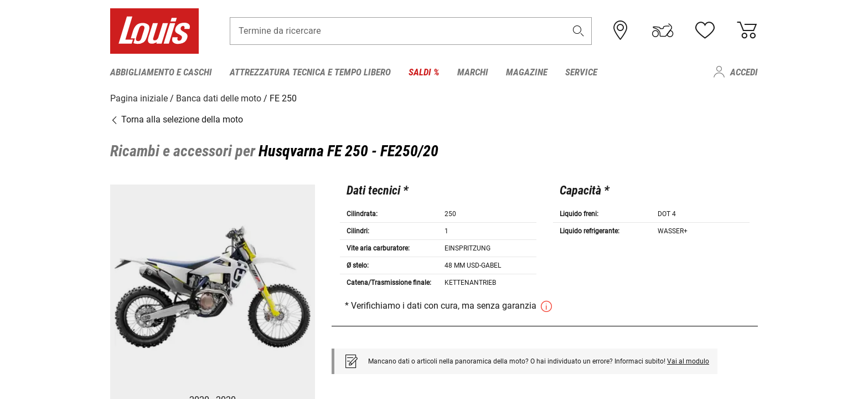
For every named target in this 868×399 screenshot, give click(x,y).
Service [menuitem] (581, 72)
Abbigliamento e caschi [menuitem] (161, 72)
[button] (578, 31)
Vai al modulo (688, 361)
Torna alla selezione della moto (177, 119)
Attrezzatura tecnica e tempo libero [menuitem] (310, 72)
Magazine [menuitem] (527, 72)
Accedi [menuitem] (744, 72)
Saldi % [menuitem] (424, 72)
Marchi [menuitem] (473, 72)
